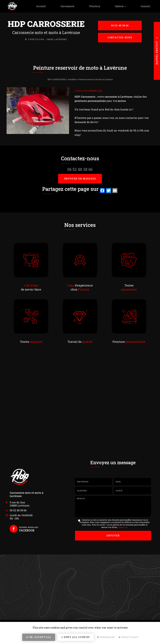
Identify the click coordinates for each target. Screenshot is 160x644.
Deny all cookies (76, 637)
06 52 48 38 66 (120, 25)
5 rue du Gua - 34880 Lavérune (47, 39)
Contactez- (120, 38)
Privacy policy (129, 637)
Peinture (95, 6)
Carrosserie (67, 6)
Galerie (120, 6)
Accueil (41, 6)
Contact (145, 6)
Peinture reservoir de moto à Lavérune (96, 79)
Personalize (106, 637)
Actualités (72, 79)
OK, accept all (39, 637)
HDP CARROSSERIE (57, 79)
